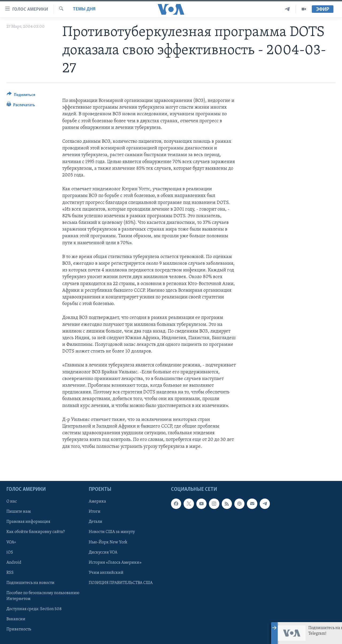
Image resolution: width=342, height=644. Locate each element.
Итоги (95, 512)
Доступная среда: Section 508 (34, 609)
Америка (97, 501)
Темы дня (84, 9)
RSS (10, 572)
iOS (10, 552)
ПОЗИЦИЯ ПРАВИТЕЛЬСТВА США (121, 583)
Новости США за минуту (112, 532)
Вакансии (16, 619)
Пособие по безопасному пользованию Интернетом (43, 596)
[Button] (21, 96)
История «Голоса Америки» (115, 562)
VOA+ (11, 542)
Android (14, 562)
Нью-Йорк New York (108, 542)
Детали (96, 522)
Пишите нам (19, 512)
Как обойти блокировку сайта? (36, 532)
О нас (12, 501)
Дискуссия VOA (103, 552)
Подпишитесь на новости (30, 583)
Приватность (19, 629)
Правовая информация (28, 522)
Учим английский (106, 572)
